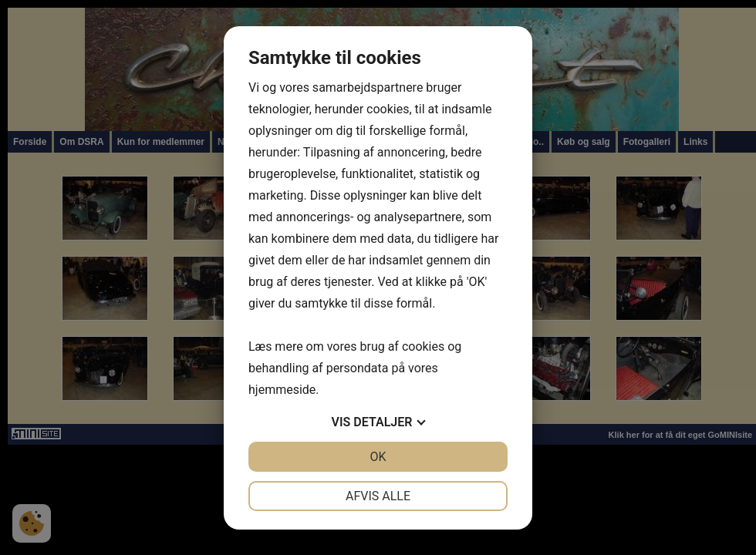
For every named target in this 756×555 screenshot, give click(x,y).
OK (378, 457)
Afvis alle (378, 496)
